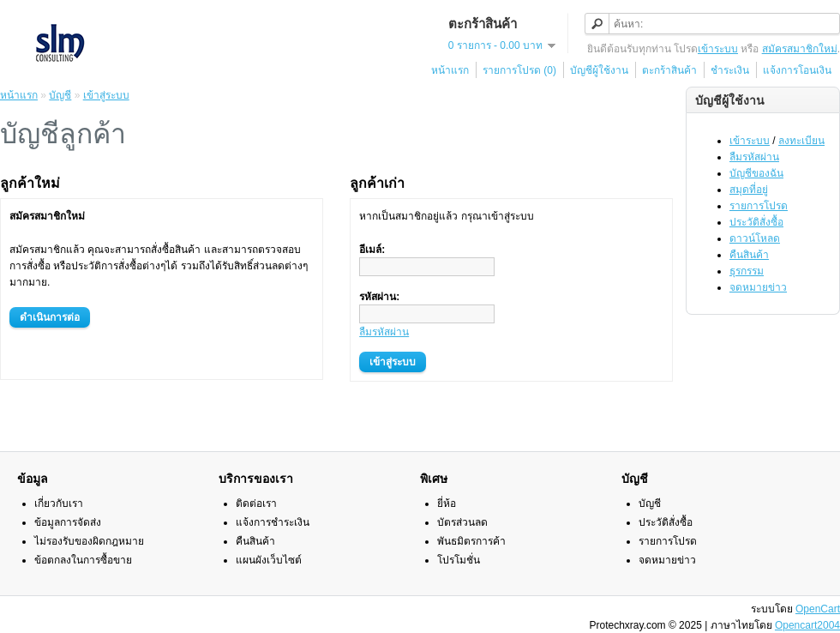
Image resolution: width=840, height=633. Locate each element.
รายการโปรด (759, 206)
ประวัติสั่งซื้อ (756, 222)
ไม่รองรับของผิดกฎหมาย (89, 541)
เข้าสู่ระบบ (106, 95)
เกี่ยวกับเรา (59, 503)
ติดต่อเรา (256, 503)
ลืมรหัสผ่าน (754, 157)
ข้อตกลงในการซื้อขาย (83, 560)
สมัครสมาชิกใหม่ (800, 49)
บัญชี (60, 95)
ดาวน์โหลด (755, 238)
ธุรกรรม (747, 271)
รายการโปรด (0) (519, 70)
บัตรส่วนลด (462, 522)
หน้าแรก (450, 70)
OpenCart (818, 609)
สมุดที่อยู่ (749, 190)
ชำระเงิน (730, 70)
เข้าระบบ (718, 49)
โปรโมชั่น (459, 560)
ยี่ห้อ (447, 503)
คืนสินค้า (749, 255)
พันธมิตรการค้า (471, 541)
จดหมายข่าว (758, 287)
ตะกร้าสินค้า (669, 70)
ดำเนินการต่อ (50, 317)
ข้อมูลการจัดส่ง (68, 522)
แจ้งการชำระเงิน (273, 522)
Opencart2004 (807, 625)
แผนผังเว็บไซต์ (269, 560)
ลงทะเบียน (801, 141)
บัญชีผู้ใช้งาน (599, 70)
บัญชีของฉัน (756, 173)
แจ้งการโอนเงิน (797, 70)
